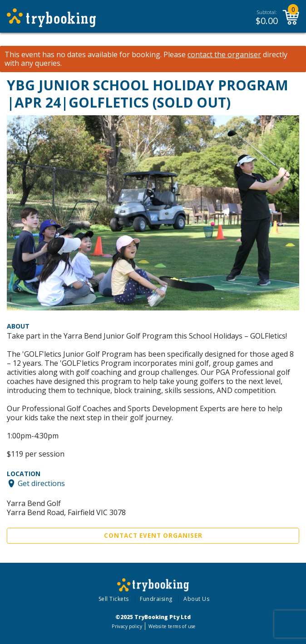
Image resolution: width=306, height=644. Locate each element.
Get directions (41, 483)
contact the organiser (224, 55)
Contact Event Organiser (153, 536)
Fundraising (156, 599)
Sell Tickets (114, 599)
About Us (196, 599)
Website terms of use (172, 626)
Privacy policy (127, 626)
